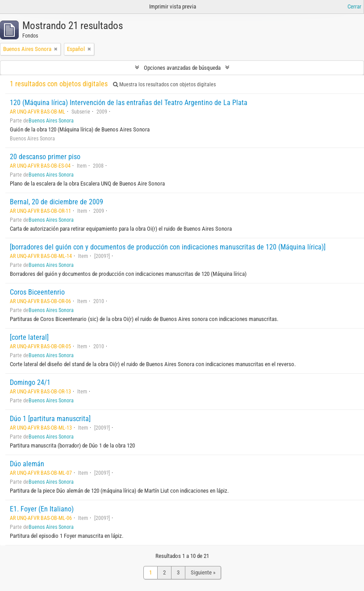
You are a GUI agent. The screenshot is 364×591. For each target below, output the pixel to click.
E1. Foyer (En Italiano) (42, 509)
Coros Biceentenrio (37, 292)
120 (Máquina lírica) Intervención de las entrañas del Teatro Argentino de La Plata (129, 103)
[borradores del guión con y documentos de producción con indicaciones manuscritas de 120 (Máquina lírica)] (168, 247)
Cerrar (354, 6)
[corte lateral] (29, 337)
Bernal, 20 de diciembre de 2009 (56, 202)
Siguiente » (203, 572)
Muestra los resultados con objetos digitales (164, 84)
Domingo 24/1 (30, 382)
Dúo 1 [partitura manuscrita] (50, 419)
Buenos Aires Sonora (51, 121)
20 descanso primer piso (45, 157)
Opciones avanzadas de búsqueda (182, 68)
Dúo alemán (27, 464)
